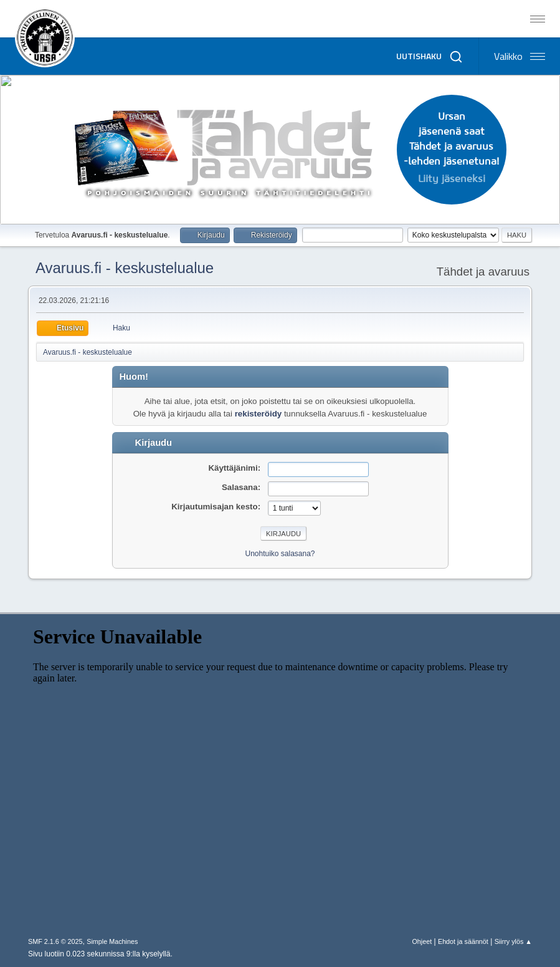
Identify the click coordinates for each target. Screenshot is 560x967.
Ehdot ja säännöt (463, 941)
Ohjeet (422, 941)
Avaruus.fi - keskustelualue (125, 268)
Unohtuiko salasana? (280, 554)
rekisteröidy (259, 414)
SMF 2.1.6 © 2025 (55, 941)
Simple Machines (112, 941)
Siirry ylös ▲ (513, 941)
